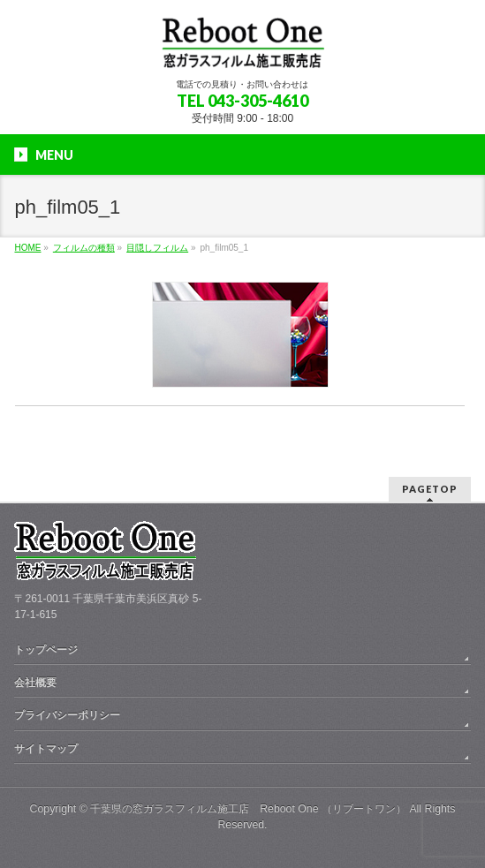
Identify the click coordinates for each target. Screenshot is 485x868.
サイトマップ (46, 749)
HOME (27, 248)
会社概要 (35, 683)
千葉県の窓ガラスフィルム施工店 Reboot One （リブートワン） (248, 809)
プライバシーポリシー (67, 715)
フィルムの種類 (84, 248)
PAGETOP (430, 489)
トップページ (46, 650)
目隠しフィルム (157, 248)
